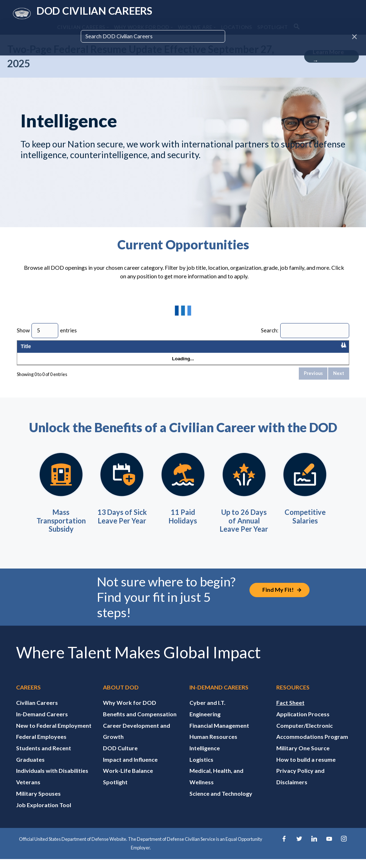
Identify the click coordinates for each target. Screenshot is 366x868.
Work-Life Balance (128, 779)
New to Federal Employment (54, 734)
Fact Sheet (290, 711)
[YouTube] (329, 848)
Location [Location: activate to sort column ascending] (105, 351)
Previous (313, 382)
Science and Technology (221, 802)
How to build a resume (306, 768)
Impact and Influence (130, 768)
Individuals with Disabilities (52, 779)
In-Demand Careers (42, 723)
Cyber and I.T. (207, 711)
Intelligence (205, 757)
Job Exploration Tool (44, 813)
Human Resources (213, 745)
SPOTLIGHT (273, 27)
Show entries (47, 331)
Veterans (28, 791)
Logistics (201, 768)
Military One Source (303, 757)
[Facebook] (284, 848)
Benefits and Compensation (140, 723)
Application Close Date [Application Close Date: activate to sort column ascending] (326, 351)
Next (339, 382)
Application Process (303, 723)
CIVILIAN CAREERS (81, 27)
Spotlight (115, 791)
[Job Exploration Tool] (280, 599)
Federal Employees (41, 745)
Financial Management (219, 734)
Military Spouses (38, 802)
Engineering (205, 723)
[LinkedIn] (314, 848)
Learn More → (328, 56)
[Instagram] (344, 848)
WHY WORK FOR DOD (142, 27)
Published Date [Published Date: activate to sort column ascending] (286, 351)
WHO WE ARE (195, 27)
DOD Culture (120, 757)
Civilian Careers (37, 711)
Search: (305, 331)
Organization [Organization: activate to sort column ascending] (69, 351)
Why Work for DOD (130, 711)
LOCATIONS (237, 27)
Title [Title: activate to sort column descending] (26, 351)
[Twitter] (299, 848)
